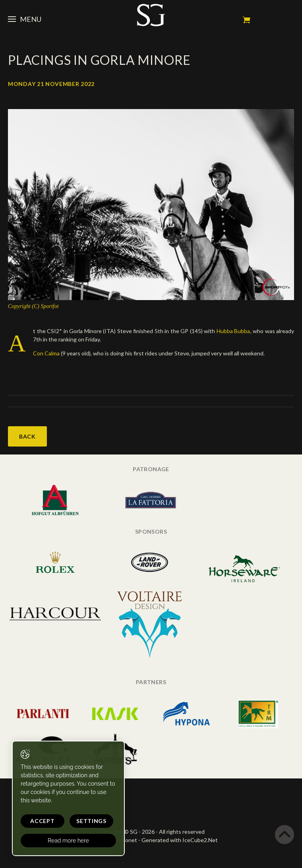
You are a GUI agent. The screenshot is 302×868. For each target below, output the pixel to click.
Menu (25, 19)
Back (27, 436)
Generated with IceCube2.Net (180, 840)
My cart (246, 20)
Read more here (68, 841)
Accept (42, 821)
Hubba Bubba (233, 331)
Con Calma (46, 353)
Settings (91, 821)
